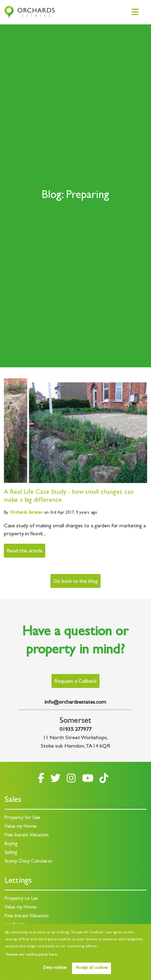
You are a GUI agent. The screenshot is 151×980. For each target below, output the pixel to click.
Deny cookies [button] (55, 968)
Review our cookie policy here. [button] (32, 955)
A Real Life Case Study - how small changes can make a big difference (69, 497)
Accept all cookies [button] (92, 968)
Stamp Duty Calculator (29, 862)
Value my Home (21, 827)
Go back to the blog (75, 582)
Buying (11, 844)
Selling (11, 853)
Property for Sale (22, 818)
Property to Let (21, 899)
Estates (26, 513)
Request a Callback (75, 682)
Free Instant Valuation (27, 836)
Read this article (25, 551)
